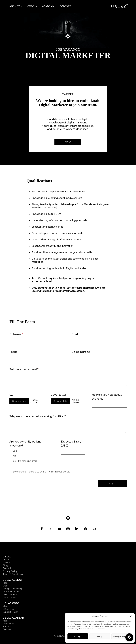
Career (6, 563)
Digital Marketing (11, 592)
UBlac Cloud (9, 597)
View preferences (122, 636)
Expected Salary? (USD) (72, 444)
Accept (78, 636)
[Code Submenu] (37, 7)
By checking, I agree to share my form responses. (41, 472)
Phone (13, 352)
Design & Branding (12, 589)
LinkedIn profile (81, 352)
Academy (48, 6)
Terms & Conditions (13, 574)
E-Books (7, 627)
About (6, 560)
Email (75, 334)
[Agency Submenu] (22, 7)
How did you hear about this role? (107, 397)
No (14, 456)
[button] (131, 616)
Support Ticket (10, 612)
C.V (12, 395)
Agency (14, 6)
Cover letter (59, 395)
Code (31, 6)
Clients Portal (10, 594)
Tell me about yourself (24, 369)
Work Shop (8, 624)
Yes (15, 451)
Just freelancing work (25, 461)
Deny (100, 636)
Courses (7, 629)
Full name (16, 334)
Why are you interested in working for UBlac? (38, 416)
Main (5, 583)
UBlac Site (8, 609)
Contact (65, 6)
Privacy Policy (10, 571)
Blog (5, 565)
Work (6, 586)
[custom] (42, 529)
